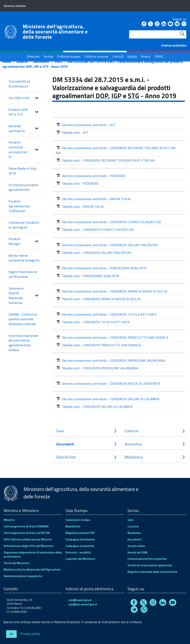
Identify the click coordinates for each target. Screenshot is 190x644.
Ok (11, 634)
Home (7, 62)
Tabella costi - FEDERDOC (78, 183)
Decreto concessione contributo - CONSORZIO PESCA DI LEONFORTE (109, 384)
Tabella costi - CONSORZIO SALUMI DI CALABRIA (95, 407)
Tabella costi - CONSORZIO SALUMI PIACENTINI (94, 253)
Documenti (41, 62)
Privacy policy (30, 633)
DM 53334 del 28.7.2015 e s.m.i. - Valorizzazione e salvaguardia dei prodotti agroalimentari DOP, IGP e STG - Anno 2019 (93, 64)
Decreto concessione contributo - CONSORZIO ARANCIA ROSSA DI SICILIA (112, 291)
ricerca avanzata (174, 45)
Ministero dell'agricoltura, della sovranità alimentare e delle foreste (55, 32)
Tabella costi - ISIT (73, 133)
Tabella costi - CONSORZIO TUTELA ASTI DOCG (93, 322)
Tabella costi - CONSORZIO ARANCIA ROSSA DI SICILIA (99, 299)
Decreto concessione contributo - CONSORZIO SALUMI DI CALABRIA (108, 399)
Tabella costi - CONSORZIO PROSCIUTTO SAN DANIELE (99, 345)
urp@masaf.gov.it (80, 600)
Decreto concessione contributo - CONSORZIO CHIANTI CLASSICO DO (109, 222)
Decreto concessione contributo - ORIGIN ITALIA (94, 199)
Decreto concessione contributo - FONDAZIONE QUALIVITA (101, 268)
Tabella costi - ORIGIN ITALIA (80, 207)
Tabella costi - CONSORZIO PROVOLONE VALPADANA (97, 368)
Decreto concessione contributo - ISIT (86, 125)
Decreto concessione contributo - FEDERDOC (91, 176)
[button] (37, 98)
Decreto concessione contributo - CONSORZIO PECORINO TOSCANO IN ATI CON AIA (116, 150)
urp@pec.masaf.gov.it (83, 604)
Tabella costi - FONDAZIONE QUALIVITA (88, 276)
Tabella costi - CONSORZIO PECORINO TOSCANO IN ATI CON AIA (106, 160)
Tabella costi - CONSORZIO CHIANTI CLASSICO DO (95, 230)
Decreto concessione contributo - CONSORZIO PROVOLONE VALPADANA (111, 360)
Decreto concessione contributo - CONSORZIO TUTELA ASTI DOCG (107, 314)
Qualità (22, 62)
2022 (59, 62)
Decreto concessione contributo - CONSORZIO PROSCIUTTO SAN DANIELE (113, 337)
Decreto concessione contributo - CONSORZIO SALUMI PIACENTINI (107, 245)
